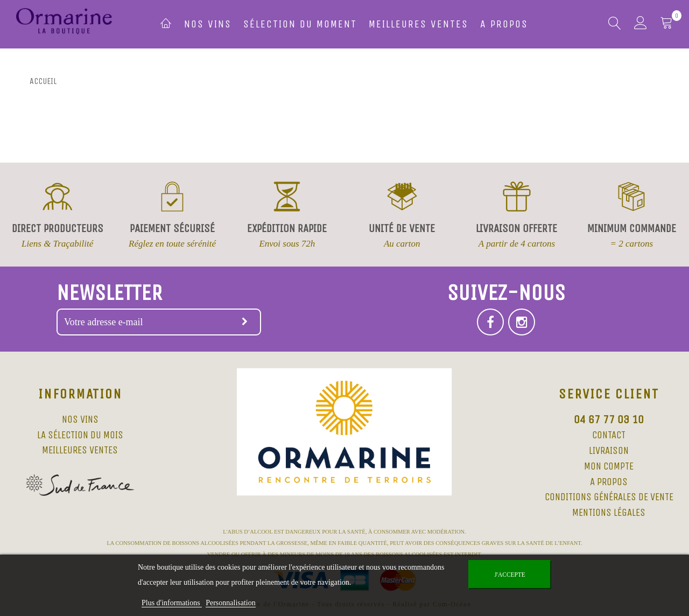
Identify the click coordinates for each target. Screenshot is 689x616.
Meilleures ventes (419, 24)
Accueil (43, 81)
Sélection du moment (300, 24)
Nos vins (208, 24)
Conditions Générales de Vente (609, 497)
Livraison (609, 451)
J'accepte (510, 575)
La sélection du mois (80, 435)
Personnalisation (231, 603)
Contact (609, 435)
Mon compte (609, 466)
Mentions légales (609, 513)
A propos (504, 24)
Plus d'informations (172, 603)
